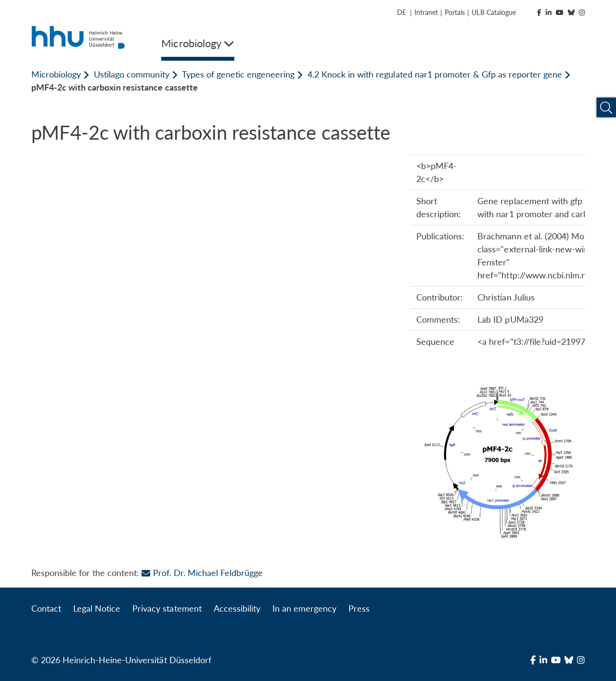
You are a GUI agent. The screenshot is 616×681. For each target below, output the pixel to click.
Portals (455, 12)
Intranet (426, 12)
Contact (46, 608)
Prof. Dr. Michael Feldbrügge (202, 573)
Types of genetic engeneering (238, 74)
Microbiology (56, 74)
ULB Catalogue (494, 12)
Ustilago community (131, 74)
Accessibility (237, 608)
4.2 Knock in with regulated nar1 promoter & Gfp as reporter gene (435, 74)
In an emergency (304, 608)
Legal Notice (97, 608)
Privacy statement (167, 608)
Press (359, 608)
